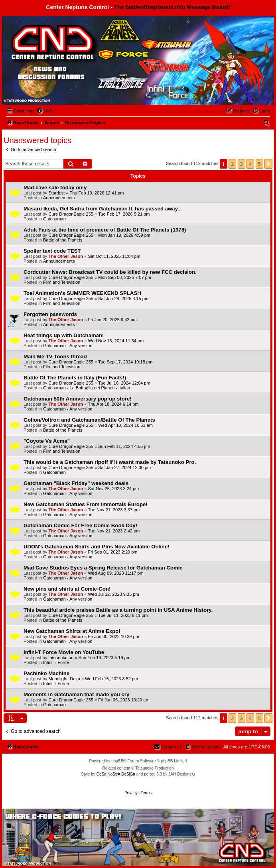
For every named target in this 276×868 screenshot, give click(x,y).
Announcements (59, 198)
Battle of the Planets (63, 240)
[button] (268, 164)
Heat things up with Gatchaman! (64, 335)
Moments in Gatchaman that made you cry (76, 694)
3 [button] (241, 164)
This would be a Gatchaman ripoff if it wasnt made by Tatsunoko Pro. (110, 462)
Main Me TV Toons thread (55, 356)
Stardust (56, 193)
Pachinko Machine (46, 673)
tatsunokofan (61, 658)
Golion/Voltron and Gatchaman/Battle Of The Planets (89, 420)
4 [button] (250, 164)
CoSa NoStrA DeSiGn (116, 774)
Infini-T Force (56, 662)
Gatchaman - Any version (68, 346)
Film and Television (62, 282)
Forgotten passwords (50, 314)
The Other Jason (66, 256)
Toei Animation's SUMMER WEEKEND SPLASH (82, 293)
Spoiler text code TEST (52, 251)
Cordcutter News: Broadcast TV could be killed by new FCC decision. (110, 272)
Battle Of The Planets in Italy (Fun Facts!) (75, 378)
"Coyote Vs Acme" (47, 441)
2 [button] (232, 164)
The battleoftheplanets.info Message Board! (172, 7)
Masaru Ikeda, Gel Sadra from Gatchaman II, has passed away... (103, 209)
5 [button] (259, 164)
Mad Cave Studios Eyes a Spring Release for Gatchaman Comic (103, 568)
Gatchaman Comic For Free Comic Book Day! (80, 525)
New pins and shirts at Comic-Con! (67, 589)
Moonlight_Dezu (64, 679)
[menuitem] (44, 111)
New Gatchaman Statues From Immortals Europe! (86, 504)
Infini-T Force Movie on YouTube (64, 652)
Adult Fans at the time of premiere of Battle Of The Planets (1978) (105, 230)
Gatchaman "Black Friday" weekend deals (76, 483)
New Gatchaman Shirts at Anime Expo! (72, 631)
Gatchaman (54, 219)
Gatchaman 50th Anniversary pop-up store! (78, 399)
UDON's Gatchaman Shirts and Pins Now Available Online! (97, 547)
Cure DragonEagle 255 (71, 214)
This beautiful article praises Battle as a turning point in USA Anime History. (118, 610)
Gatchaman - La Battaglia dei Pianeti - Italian (87, 388)
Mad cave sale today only (55, 188)
